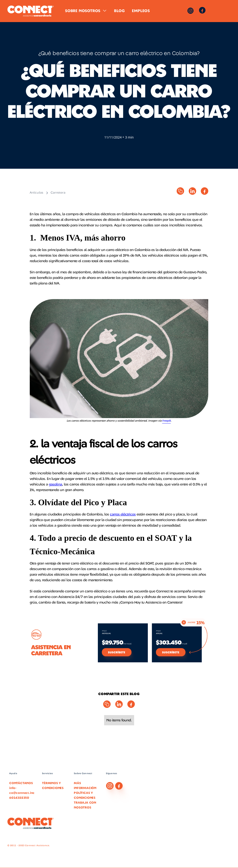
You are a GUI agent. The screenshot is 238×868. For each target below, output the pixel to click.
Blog (119, 11)
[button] (86, 11)
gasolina (55, 484)
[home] (31, 11)
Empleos (141, 11)
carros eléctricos (123, 514)
